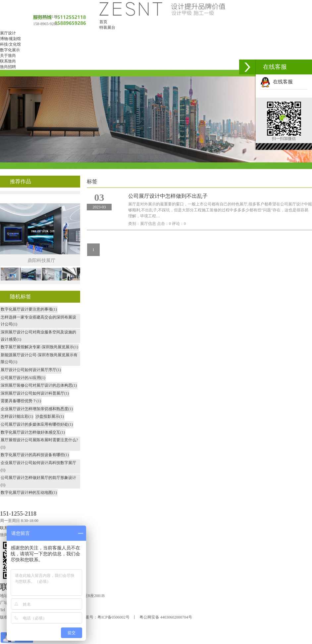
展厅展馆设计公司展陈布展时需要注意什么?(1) (39, 444)
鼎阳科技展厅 (41, 260)
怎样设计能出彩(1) (17, 416)
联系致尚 (8, 61)
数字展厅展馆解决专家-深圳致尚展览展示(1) (39, 347)
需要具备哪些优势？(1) (21, 401)
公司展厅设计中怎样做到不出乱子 (168, 196)
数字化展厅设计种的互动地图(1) (29, 493)
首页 (103, 22)
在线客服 (277, 82)
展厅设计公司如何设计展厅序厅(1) (31, 370)
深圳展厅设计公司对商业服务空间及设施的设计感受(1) (38, 336)
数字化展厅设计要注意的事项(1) (29, 309)
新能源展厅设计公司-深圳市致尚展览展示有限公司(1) (39, 359)
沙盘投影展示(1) (50, 416)
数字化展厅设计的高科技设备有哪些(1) (35, 455)
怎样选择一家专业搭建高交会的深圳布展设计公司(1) (38, 321)
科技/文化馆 (10, 44)
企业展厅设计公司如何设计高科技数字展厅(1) (38, 466)
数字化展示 (10, 50)
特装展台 (107, 27)
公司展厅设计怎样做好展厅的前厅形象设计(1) (38, 481)
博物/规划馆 (10, 39)
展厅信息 (148, 224)
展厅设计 (8, 33)
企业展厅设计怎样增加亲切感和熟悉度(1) (37, 409)
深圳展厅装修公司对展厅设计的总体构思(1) (39, 385)
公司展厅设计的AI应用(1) (23, 378)
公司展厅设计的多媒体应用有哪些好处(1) (37, 424)
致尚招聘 (8, 67)
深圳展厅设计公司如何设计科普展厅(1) (35, 393)
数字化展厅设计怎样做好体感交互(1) (33, 432)
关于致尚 (8, 56)
